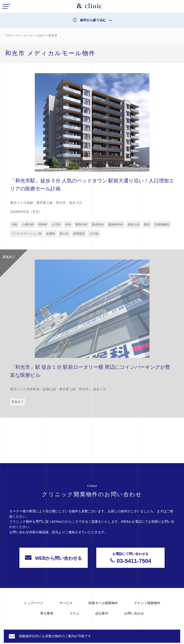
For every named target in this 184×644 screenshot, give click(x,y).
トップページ (34, 603)
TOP (8, 36)
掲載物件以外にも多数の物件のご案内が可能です (55, 636)
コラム (74, 613)
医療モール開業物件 (103, 603)
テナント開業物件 (147, 603)
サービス (66, 603)
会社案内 (102, 613)
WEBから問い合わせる (53, 572)
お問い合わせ (134, 613)
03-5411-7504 (130, 571)
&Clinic (89, 7)
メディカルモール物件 (30, 36)
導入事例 (47, 613)
